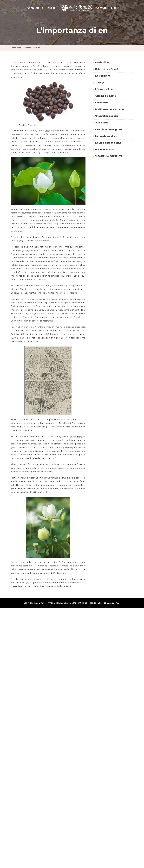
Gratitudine (102, 62)
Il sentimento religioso (108, 129)
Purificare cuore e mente (110, 109)
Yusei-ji (53, 8)
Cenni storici (36, 8)
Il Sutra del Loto (104, 89)
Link (114, 8)
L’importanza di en (106, 136)
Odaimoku (101, 103)
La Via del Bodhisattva (108, 143)
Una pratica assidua (107, 116)
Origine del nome (106, 96)
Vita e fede (102, 123)
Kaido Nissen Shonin (107, 69)
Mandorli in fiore (105, 150)
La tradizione (103, 76)
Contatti (102, 8)
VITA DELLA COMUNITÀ (109, 156)
